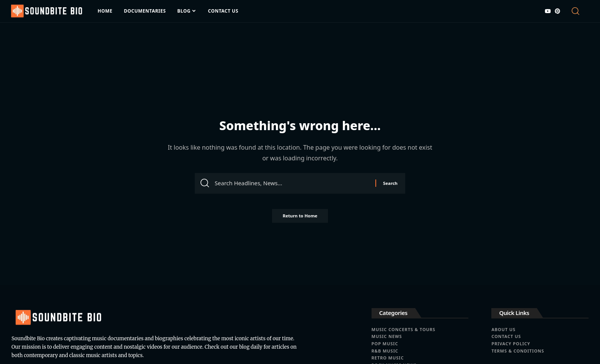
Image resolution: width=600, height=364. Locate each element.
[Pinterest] (558, 11)
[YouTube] (548, 11)
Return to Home (300, 218)
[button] (579, 11)
